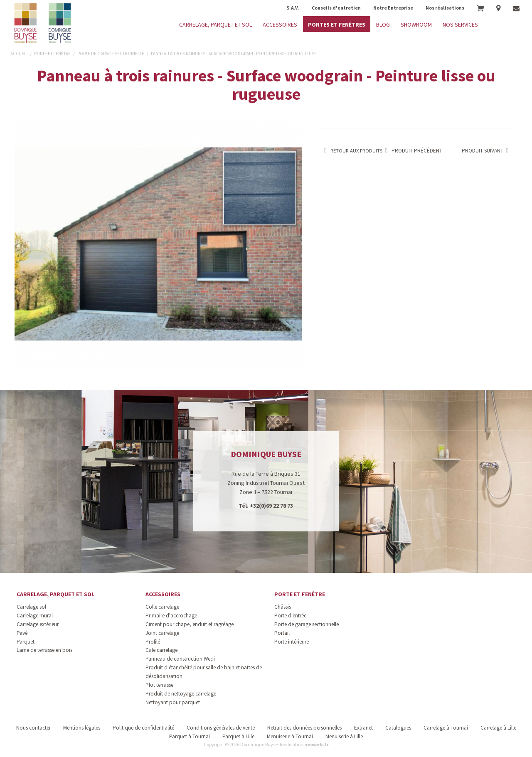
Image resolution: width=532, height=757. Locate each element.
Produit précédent (412, 151)
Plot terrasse (159, 685)
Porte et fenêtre (300, 594)
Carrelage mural (35, 616)
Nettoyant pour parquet (173, 702)
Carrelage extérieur (38, 624)
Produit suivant (486, 151)
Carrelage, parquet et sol (55, 594)
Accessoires (163, 594)
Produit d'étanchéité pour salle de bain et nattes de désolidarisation (204, 672)
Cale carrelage (161, 650)
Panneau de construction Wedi (180, 659)
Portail (282, 633)
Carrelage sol (31, 607)
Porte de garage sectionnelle (307, 624)
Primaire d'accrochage (171, 616)
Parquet (26, 642)
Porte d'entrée (290, 616)
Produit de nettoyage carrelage (181, 694)
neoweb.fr (316, 744)
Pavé (22, 633)
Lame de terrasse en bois (44, 650)
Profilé (153, 642)
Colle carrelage (162, 607)
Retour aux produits (352, 151)
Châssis (283, 607)
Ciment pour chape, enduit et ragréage (190, 624)
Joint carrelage (162, 633)
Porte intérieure (292, 642)
